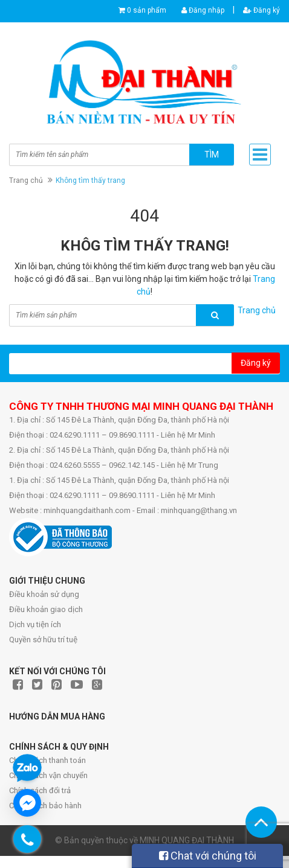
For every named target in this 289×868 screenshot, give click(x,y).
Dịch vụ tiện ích (35, 624)
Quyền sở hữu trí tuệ (43, 640)
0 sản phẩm (147, 10)
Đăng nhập (203, 10)
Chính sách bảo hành (45, 806)
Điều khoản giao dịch (46, 609)
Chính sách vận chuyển (48, 775)
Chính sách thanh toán (47, 760)
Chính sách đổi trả (40, 790)
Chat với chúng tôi (208, 856)
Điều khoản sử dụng (44, 594)
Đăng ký (261, 10)
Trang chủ (26, 180)
